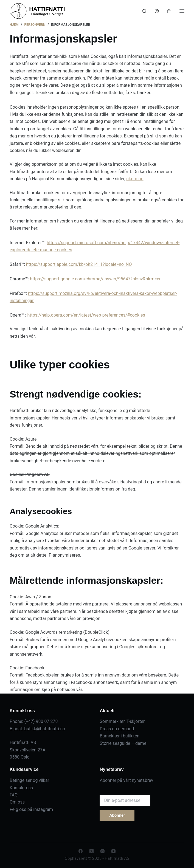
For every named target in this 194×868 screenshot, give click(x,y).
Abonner (117, 815)
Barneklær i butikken (120, 736)
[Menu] (182, 11)
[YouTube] (113, 851)
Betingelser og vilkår (29, 780)
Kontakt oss (21, 788)
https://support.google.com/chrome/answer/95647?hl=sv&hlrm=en (96, 279)
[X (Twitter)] (92, 851)
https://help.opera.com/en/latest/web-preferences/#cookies (86, 315)
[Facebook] (81, 851)
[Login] (157, 11)
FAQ (14, 795)
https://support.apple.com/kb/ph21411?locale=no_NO (79, 264)
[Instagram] (102, 851)
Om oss (17, 802)
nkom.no (135, 179)
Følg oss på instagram (31, 809)
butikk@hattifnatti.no (45, 729)
